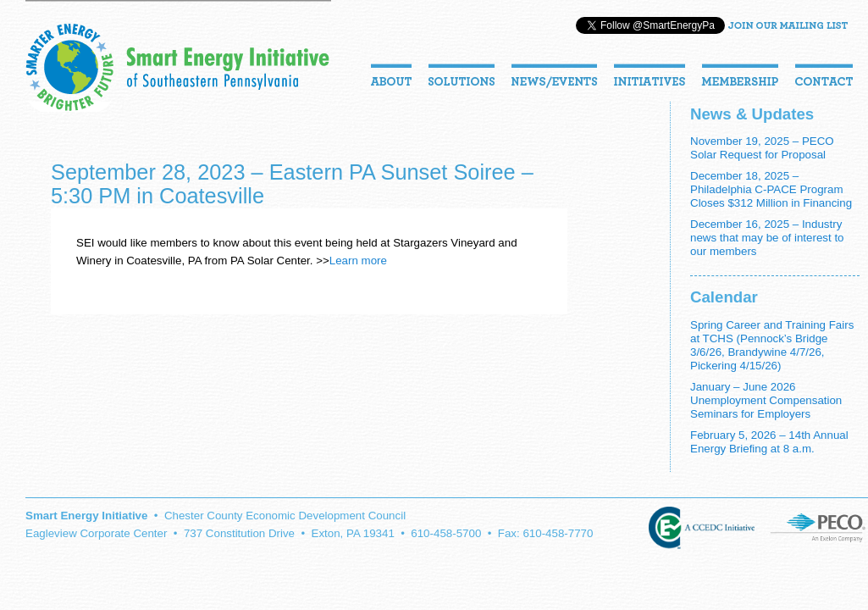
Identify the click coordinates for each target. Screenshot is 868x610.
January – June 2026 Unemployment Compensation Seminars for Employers (766, 400)
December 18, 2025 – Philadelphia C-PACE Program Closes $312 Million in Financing (771, 189)
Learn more (358, 261)
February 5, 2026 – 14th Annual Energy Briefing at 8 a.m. (769, 442)
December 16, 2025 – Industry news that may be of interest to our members (767, 238)
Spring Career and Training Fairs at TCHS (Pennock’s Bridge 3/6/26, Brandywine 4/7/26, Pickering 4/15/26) (772, 345)
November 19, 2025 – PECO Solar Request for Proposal (762, 148)
